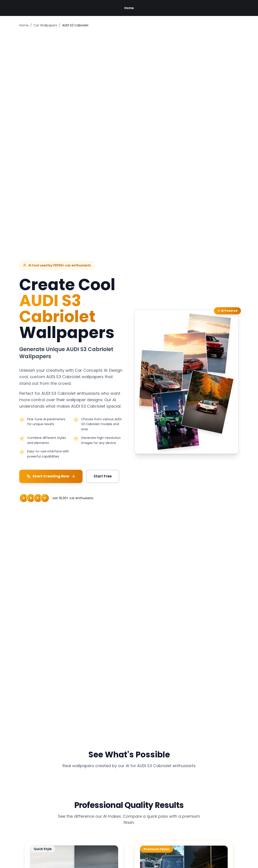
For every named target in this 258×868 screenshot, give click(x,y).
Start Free (103, 476)
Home (129, 8)
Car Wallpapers (45, 25)
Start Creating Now (51, 476)
